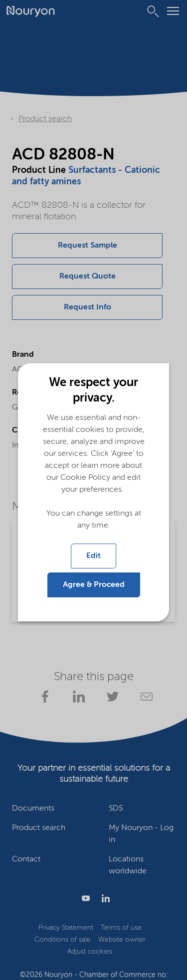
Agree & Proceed (94, 585)
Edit (93, 556)
